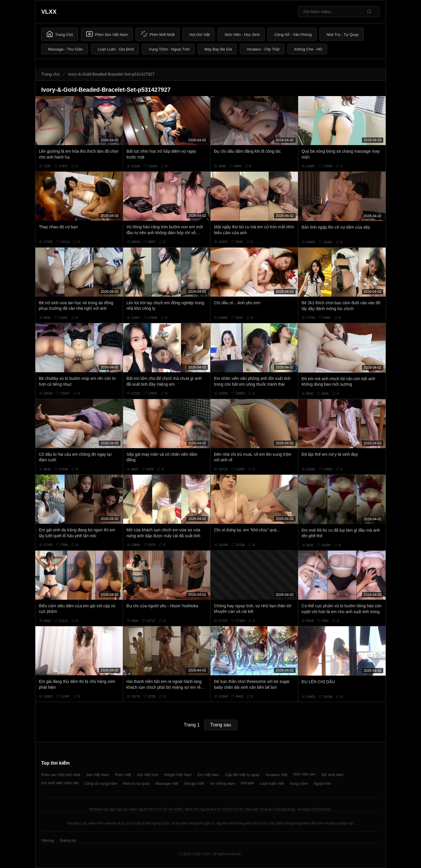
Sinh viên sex (304, 774)
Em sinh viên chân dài (60, 783)
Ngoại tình (322, 783)
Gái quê (247, 783)
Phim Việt (123, 775)
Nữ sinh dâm (333, 775)
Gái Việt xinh (147, 775)
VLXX (49, 12)
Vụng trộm (299, 783)
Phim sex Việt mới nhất (61, 775)
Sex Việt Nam (98, 775)
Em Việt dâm (208, 775)
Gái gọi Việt (194, 783)
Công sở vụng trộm (101, 783)
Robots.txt (68, 841)
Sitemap (48, 841)
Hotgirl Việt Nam (178, 775)
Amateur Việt (276, 775)
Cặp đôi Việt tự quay (242, 775)
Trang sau (221, 725)
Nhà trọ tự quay (136, 783)
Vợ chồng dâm (222, 783)
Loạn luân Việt (272, 783)
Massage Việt (167, 783)
